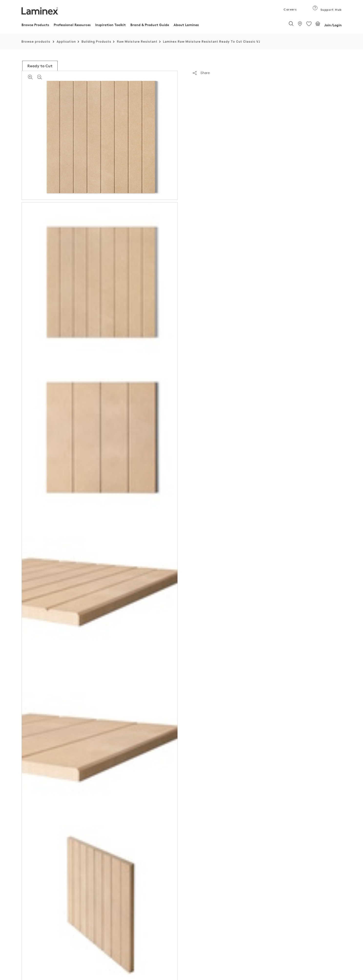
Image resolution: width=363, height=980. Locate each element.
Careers (290, 9)
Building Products (96, 42)
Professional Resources (72, 25)
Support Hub (327, 10)
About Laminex (186, 25)
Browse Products (35, 25)
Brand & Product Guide (150, 25)
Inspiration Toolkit (110, 25)
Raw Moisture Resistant (137, 42)
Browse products (36, 42)
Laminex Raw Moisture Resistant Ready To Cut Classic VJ (212, 42)
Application (66, 42)
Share (201, 73)
